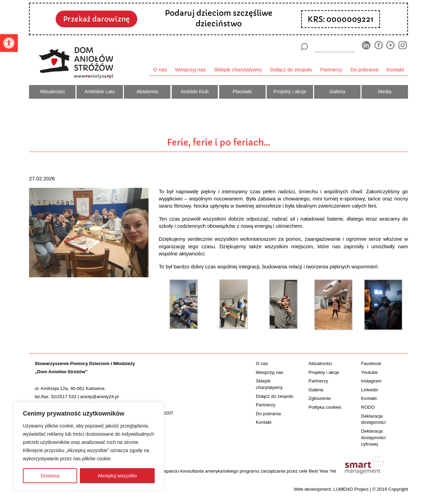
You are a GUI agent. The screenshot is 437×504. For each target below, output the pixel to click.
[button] (9, 43)
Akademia (147, 92)
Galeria (337, 92)
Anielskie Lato (100, 92)
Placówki (242, 92)
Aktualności (52, 92)
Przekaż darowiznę (96, 19)
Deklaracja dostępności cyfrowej (373, 438)
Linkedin (370, 390)
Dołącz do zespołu (291, 69)
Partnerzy (331, 69)
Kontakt (395, 69)
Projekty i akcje (290, 92)
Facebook (371, 363)
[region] (89, 446)
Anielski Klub (195, 92)
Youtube (370, 372)
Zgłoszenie (319, 398)
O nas (160, 69)
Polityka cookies (325, 407)
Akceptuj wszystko (117, 476)
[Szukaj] (304, 47)
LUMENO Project (351, 489)
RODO (368, 407)
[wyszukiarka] (335, 47)
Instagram (371, 381)
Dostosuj (50, 476)
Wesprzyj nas (191, 69)
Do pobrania (364, 69)
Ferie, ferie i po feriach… (218, 142)
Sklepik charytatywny (238, 69)
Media (385, 92)
